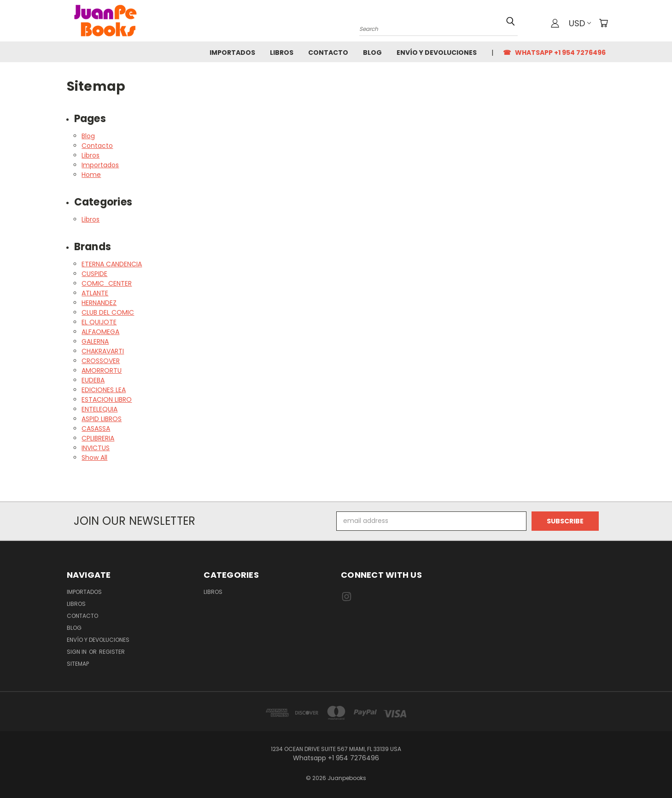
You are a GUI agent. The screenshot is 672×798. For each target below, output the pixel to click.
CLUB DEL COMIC (108, 312)
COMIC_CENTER (107, 283)
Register (112, 652)
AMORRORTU (102, 370)
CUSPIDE (94, 274)
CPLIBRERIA (98, 438)
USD (580, 23)
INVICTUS (96, 448)
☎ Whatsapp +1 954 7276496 (554, 53)
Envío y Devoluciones (437, 53)
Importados (232, 53)
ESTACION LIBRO (107, 399)
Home (91, 175)
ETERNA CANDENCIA (112, 264)
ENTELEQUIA (99, 409)
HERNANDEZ (99, 303)
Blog (372, 53)
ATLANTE (95, 293)
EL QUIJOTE (99, 322)
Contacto (328, 53)
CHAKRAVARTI (103, 351)
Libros (282, 53)
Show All (94, 458)
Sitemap (78, 664)
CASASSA (96, 428)
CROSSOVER (101, 361)
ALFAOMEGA (100, 332)
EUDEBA (93, 380)
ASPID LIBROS (102, 419)
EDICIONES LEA (104, 390)
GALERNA (95, 341)
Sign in (77, 652)
